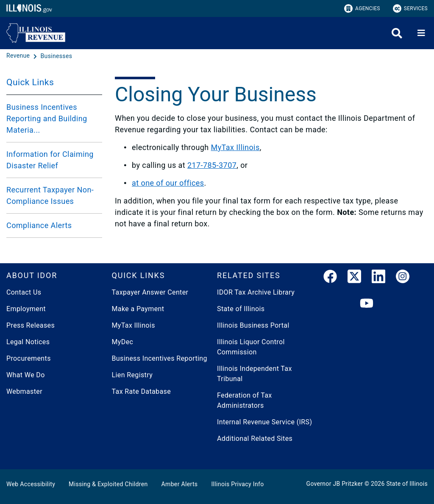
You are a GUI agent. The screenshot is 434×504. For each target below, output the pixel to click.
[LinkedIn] (378, 278)
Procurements (29, 358)
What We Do (26, 375)
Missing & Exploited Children (108, 484)
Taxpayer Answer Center (150, 292)
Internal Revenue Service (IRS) (264, 422)
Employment (26, 309)
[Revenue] (19, 56)
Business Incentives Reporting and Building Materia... (47, 118)
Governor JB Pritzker (335, 484)
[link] (330, 278)
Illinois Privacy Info (237, 484)
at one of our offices (168, 183)
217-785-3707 (212, 165)
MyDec (123, 342)
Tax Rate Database (142, 391)
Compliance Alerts (39, 225)
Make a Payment (138, 309)
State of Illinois (241, 309)
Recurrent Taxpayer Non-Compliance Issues (50, 195)
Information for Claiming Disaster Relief (50, 160)
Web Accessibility (31, 484)
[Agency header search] (397, 33)
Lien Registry (132, 375)
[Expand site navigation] (421, 33)
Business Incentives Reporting (160, 358)
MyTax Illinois (235, 147)
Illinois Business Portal (253, 325)
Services (410, 8)
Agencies (362, 8)
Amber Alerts (180, 484)
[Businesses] (57, 56)
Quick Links (30, 82)
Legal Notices (28, 342)
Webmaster (24, 391)
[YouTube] (367, 304)
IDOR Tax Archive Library (256, 292)
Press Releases (31, 325)
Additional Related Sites (255, 439)
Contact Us (24, 292)
